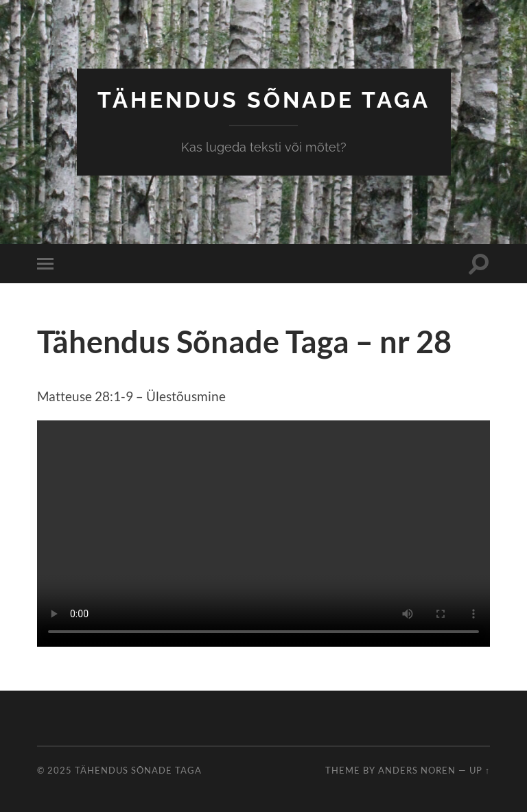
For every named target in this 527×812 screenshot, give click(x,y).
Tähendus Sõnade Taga (264, 100)
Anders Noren (417, 770)
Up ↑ (480, 770)
